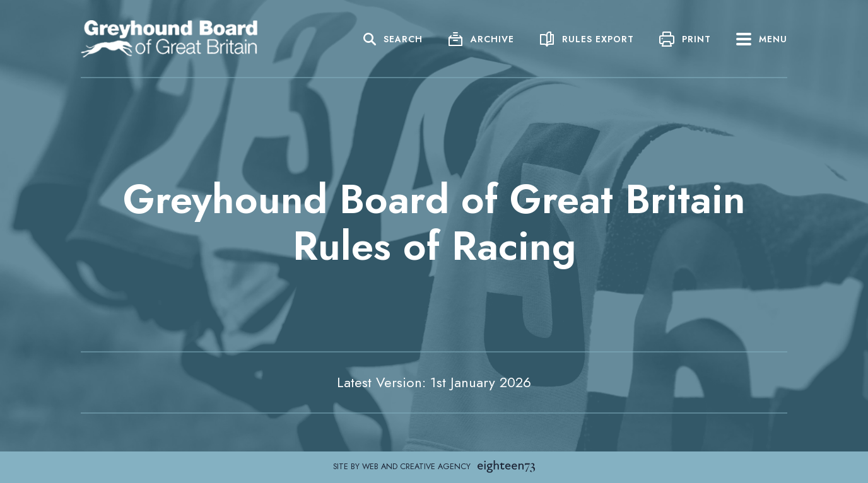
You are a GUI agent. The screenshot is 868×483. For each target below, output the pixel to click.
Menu (762, 39)
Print (696, 39)
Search (403, 39)
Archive (492, 39)
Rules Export (598, 39)
